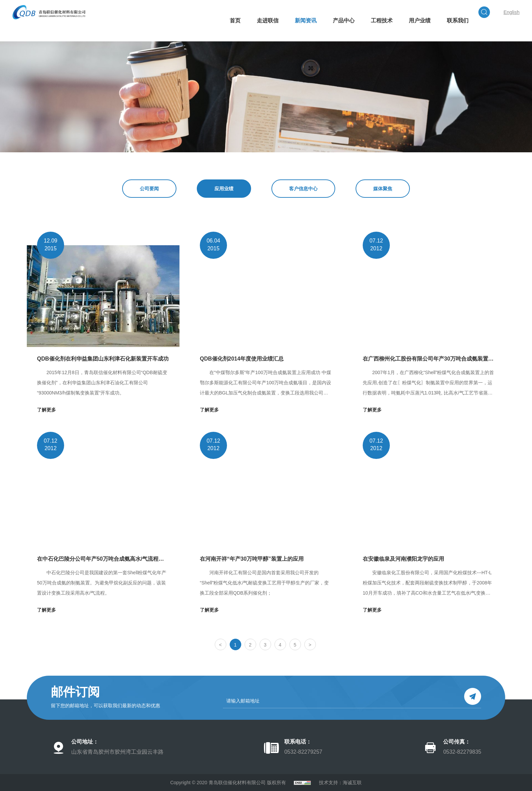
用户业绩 (401, 50)
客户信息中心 (303, 189)
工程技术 (363, 50)
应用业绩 (224, 189)
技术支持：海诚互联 (340, 783)
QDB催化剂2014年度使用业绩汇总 (242, 359)
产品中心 (325, 50)
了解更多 (46, 410)
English (480, 21)
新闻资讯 (287, 50)
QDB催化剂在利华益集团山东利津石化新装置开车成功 (103, 359)
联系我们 (439, 50)
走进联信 (249, 50)
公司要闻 (149, 189)
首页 (216, 50)
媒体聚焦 (383, 189)
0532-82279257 (303, 752)
